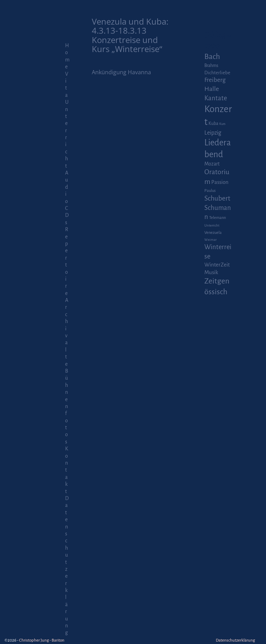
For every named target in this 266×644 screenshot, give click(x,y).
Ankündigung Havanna (121, 72)
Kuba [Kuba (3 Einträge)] (213, 124)
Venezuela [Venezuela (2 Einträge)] (213, 233)
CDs (67, 215)
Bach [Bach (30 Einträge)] (212, 57)
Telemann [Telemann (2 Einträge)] (218, 218)
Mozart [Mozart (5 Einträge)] (212, 164)
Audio (67, 187)
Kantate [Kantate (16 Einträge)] (216, 98)
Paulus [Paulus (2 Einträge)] (210, 191)
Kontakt (67, 470)
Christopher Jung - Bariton (42, 640)
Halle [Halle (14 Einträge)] (212, 89)
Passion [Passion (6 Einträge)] (220, 182)
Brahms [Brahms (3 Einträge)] (211, 66)
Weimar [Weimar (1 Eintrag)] (210, 240)
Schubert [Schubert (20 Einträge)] (217, 198)
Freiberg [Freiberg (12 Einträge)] (215, 80)
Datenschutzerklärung (235, 640)
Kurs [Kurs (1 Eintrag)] (222, 124)
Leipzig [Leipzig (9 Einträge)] (213, 133)
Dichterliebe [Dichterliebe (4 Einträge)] (217, 73)
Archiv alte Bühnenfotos (67, 371)
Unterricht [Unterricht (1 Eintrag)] (212, 225)
